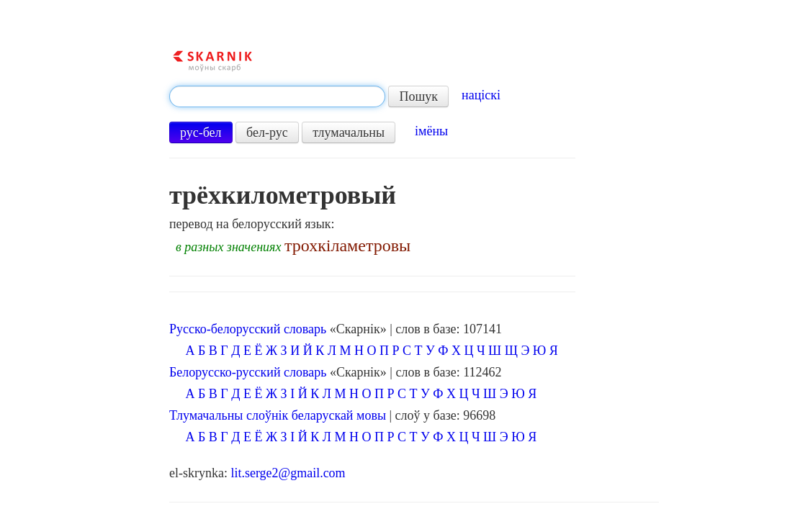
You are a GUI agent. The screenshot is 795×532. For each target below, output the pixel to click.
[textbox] (277, 96)
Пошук (418, 96)
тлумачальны (349, 132)
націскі (481, 95)
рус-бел (201, 132)
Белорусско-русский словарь (248, 372)
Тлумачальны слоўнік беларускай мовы (278, 415)
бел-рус (267, 132)
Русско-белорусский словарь (248, 329)
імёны (431, 131)
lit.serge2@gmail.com (288, 473)
